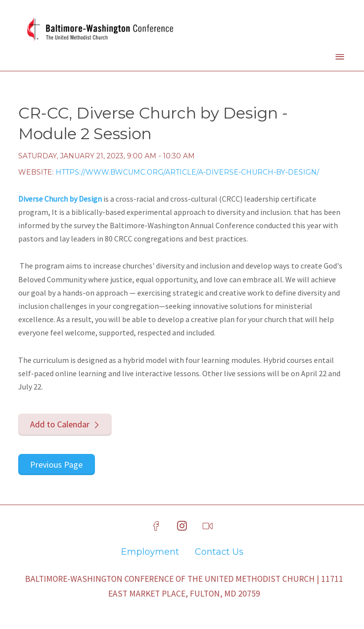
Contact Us (219, 552)
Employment (150, 552)
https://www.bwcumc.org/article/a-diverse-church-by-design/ (187, 172)
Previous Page (56, 464)
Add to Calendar (60, 424)
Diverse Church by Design (60, 199)
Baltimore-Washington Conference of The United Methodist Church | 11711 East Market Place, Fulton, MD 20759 (184, 586)
